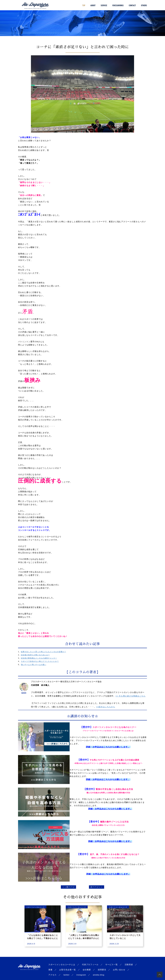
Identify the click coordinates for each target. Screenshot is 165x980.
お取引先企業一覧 (68, 970)
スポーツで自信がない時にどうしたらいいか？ (40, 661)
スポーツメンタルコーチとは (62, 965)
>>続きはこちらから (106, 707)
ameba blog (98, 975)
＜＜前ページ (68, 887)
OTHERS (144, 5)
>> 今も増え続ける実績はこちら (131, 696)
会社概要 (87, 970)
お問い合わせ (119, 970)
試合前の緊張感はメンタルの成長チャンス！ (39, 658)
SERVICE (104, 5)
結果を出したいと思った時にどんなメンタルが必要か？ (43, 652)
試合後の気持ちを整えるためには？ (35, 655)
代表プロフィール (90, 965)
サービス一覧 (112, 965)
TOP (84, 5)
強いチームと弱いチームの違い (34, 665)
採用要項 (102, 970)
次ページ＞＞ (97, 887)
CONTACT (132, 5)
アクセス (52, 975)
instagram (81, 975)
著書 (50, 970)
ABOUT (93, 5)
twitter (66, 975)
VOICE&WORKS (118, 5)
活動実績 (129, 965)
